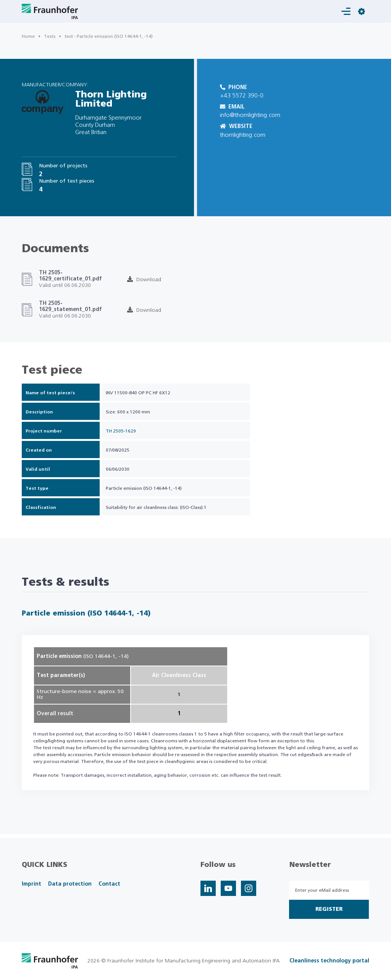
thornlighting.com (243, 135)
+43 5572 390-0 (242, 96)
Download (144, 280)
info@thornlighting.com (250, 115)
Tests (50, 36)
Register (329, 909)
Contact (109, 884)
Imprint (32, 884)
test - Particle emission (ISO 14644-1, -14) (109, 36)
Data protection (70, 884)
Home (28, 36)
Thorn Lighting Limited (111, 99)
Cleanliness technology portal (329, 961)
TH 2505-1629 (121, 431)
